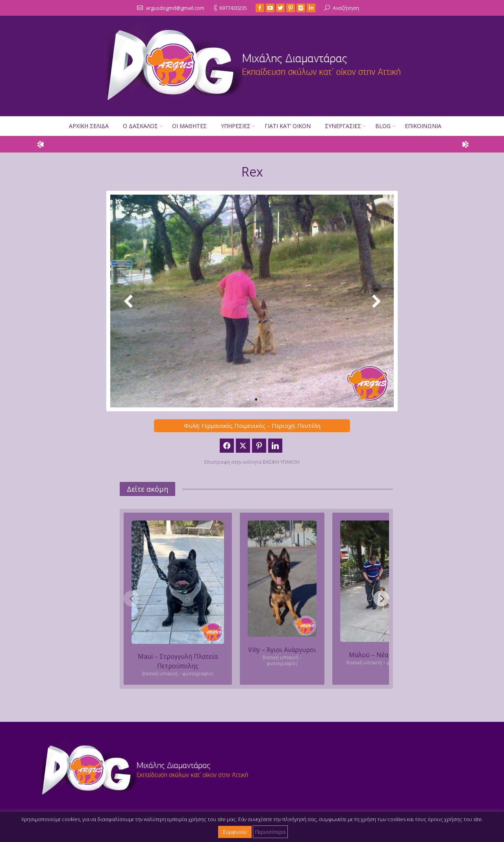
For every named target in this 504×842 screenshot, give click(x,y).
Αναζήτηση (346, 8)
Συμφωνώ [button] (235, 832)
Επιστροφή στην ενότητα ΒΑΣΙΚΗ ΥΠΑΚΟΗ (252, 462)
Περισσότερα (270, 832)
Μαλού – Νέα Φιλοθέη (382, 655)
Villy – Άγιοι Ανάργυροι (282, 650)
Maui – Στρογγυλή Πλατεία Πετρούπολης (178, 661)
